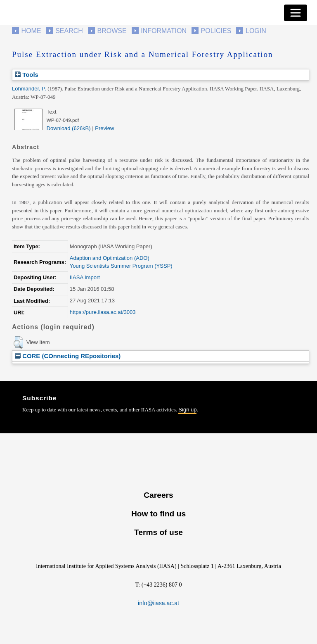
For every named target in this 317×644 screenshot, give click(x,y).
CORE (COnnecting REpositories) (68, 356)
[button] (18, 342)
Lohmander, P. (29, 89)
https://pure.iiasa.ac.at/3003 (103, 312)
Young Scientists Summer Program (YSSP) (121, 266)
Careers (158, 495)
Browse (112, 31)
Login (256, 31)
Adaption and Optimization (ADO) (110, 258)
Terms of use (158, 532)
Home (31, 31)
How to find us (158, 514)
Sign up (187, 410)
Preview (104, 128)
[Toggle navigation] (296, 13)
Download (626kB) (69, 128)
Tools (27, 75)
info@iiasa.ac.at (158, 603)
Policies (216, 31)
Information (164, 31)
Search (69, 31)
